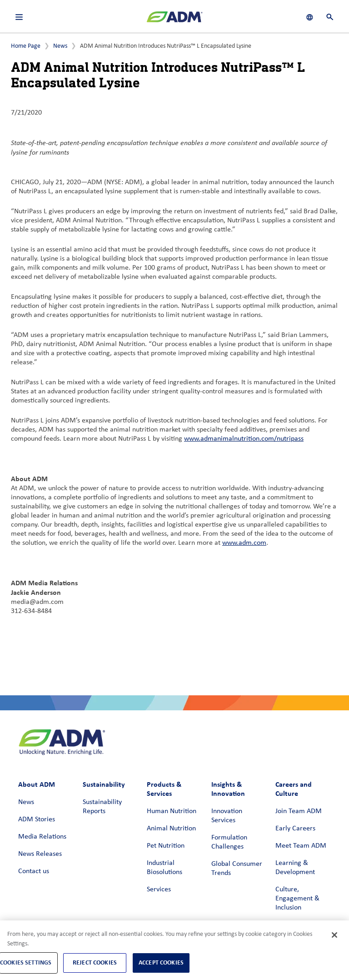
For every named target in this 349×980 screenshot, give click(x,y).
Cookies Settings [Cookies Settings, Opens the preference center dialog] (26, 962)
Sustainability (104, 784)
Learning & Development (295, 868)
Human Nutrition (172, 811)
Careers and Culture (294, 789)
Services (159, 890)
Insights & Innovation (228, 789)
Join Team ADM (299, 811)
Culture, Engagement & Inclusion (297, 899)
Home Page (26, 46)
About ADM (37, 784)
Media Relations (42, 837)
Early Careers (295, 829)
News (60, 46)
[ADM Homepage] (174, 20)
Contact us (34, 871)
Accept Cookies (161, 962)
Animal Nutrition (171, 829)
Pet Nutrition (166, 846)
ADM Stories (37, 819)
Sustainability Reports (102, 807)
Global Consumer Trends (237, 869)
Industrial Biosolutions (165, 868)
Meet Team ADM (301, 846)
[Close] (334, 935)
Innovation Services (227, 816)
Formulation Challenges (229, 842)
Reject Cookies (95, 962)
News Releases (40, 854)
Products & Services (164, 789)
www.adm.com (244, 543)
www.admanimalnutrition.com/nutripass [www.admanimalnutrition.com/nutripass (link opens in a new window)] (244, 439)
